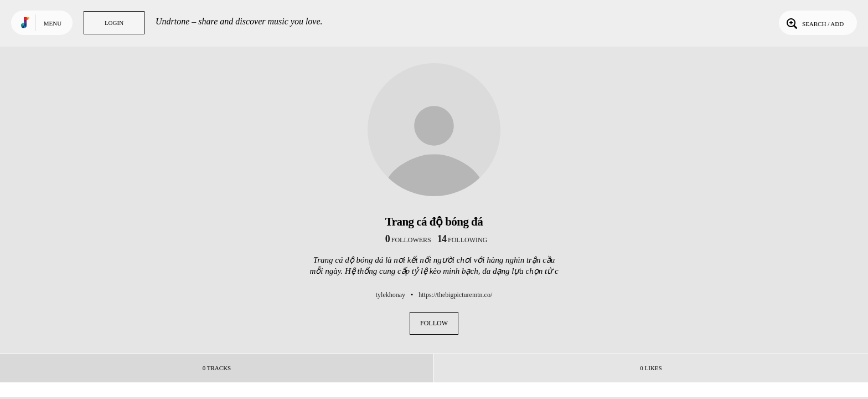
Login (114, 23)
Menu (53, 23)
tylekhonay (391, 295)
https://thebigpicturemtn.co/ (455, 295)
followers (408, 240)
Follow (434, 323)
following (463, 240)
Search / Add (814, 23)
